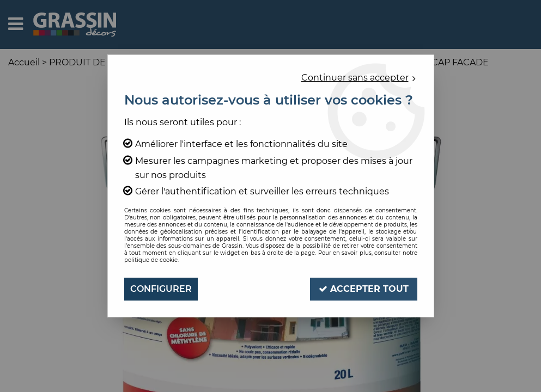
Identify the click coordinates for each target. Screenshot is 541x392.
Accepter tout (364, 289)
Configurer (161, 289)
